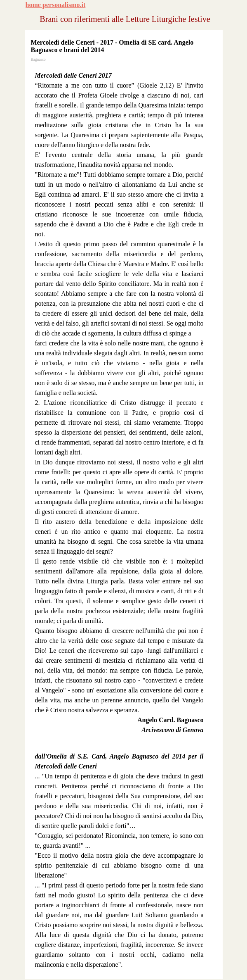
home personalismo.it (56, 5)
